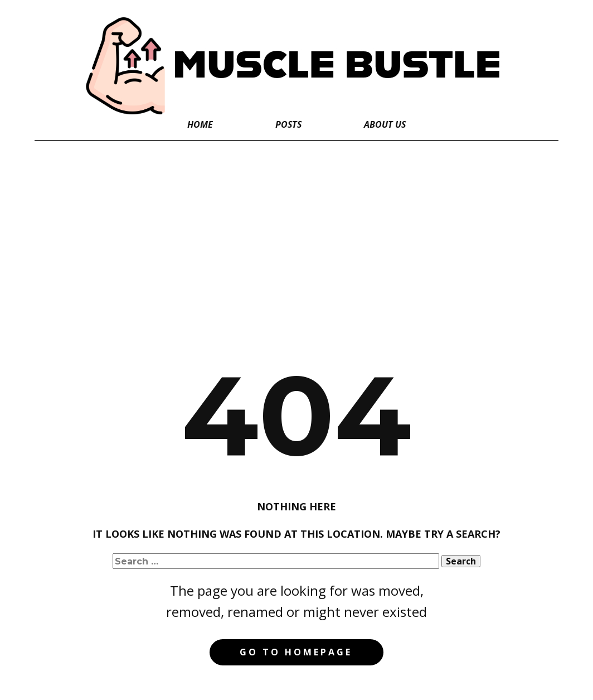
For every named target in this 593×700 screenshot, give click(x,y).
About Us (385, 124)
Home (200, 124)
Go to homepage (296, 652)
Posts (288, 124)
